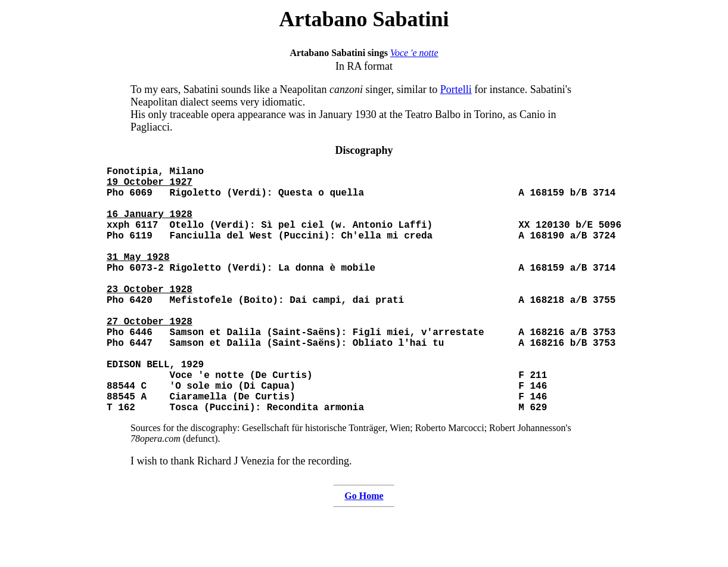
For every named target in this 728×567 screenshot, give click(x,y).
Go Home (364, 551)
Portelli (456, 89)
